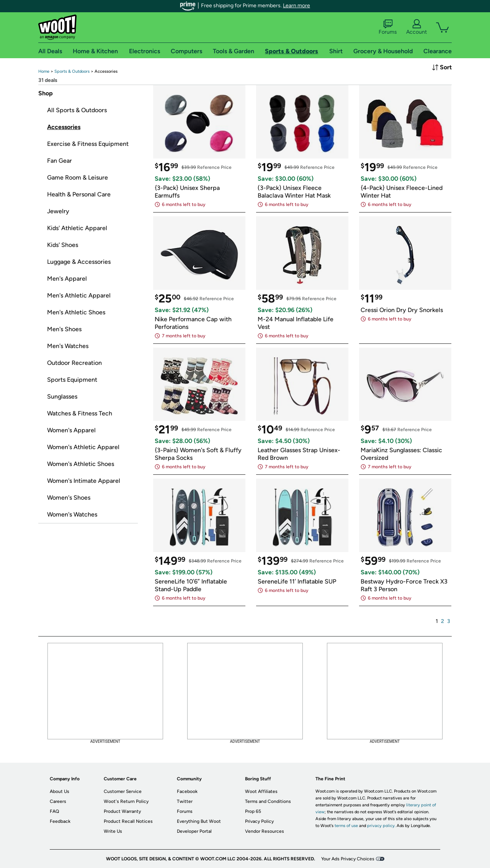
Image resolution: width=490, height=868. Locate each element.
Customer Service (123, 791)
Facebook (187, 791)
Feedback (60, 821)
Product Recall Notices (128, 821)
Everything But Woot (199, 821)
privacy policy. (381, 826)
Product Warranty (122, 811)
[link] (44, 71)
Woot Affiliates (261, 791)
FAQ (54, 811)
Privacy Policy (259, 821)
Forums (388, 27)
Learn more (296, 6)
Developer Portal (194, 831)
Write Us (113, 831)
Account (416, 27)
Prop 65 (253, 811)
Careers (58, 801)
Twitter (185, 801)
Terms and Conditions (268, 801)
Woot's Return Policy (126, 801)
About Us (60, 791)
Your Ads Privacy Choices (348, 859)
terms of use (346, 826)
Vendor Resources (265, 831)
